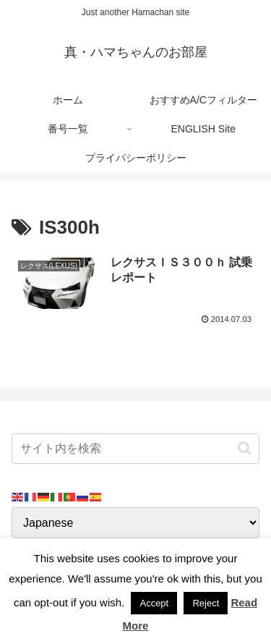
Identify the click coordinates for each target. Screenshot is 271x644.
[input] (135, 449)
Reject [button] (206, 603)
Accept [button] (154, 603)
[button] (245, 448)
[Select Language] (135, 523)
